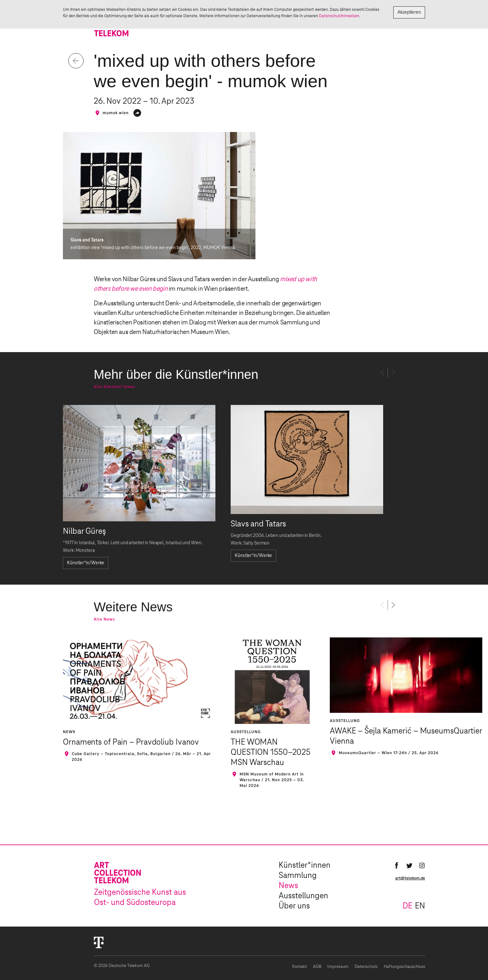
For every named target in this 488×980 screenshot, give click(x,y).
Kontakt (300, 967)
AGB (317, 967)
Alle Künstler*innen (114, 387)
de (407, 906)
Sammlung (298, 876)
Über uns (294, 906)
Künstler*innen (305, 865)
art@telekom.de (410, 878)
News (288, 886)
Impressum (338, 967)
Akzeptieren (409, 12)
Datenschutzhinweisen (339, 16)
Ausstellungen (303, 896)
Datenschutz (366, 967)
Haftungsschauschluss (404, 967)
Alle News (104, 619)
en (420, 906)
